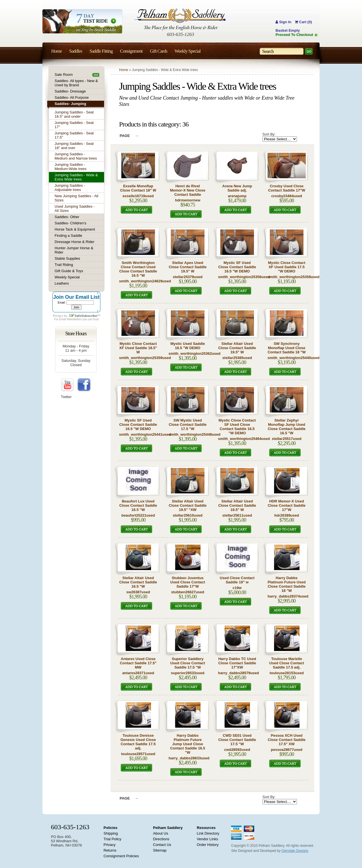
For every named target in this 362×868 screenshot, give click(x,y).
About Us (160, 833)
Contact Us (162, 845)
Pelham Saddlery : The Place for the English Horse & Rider (180, 19)
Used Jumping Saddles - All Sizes (75, 209)
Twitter (66, 397)
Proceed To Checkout (294, 35)
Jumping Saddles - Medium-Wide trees (71, 167)
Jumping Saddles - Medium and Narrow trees (76, 156)
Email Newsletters (70, 319)
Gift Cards (159, 51)
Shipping (111, 833)
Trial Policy (112, 839)
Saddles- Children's (70, 223)
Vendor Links (207, 839)
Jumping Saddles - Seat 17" (74, 125)
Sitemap (160, 850)
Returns (110, 850)
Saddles (76, 51)
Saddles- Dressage (70, 91)
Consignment (131, 51)
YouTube (68, 385)
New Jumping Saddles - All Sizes (77, 198)
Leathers (62, 283)
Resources (206, 828)
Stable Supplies (67, 258)
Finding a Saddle (68, 236)
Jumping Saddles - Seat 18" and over (74, 146)
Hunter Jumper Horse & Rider (74, 250)
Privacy (110, 845)
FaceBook (84, 385)
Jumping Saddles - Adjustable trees (70, 188)
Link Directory (208, 833)
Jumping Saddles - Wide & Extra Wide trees (76, 177)
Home (124, 70)
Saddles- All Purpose (72, 97)
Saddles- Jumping (70, 104)
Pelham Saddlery (168, 828)
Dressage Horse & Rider (75, 242)
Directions (161, 839)
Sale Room (64, 75)
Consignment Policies (121, 856)
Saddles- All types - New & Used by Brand (76, 83)
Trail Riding (64, 265)
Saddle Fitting (101, 51)
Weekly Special (67, 277)
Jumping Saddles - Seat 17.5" (74, 135)
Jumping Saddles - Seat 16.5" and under (74, 114)
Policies (110, 828)
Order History (208, 845)
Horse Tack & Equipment (75, 229)
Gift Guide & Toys (69, 271)
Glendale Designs (295, 851)
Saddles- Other (67, 217)
